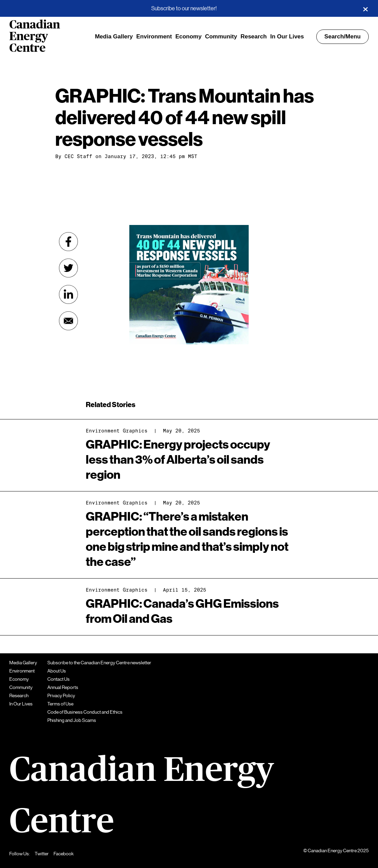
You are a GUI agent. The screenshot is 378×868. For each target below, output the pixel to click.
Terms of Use (60, 704)
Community (221, 37)
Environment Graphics (117, 431)
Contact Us (58, 679)
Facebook (64, 854)
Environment (154, 37)
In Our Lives (287, 37)
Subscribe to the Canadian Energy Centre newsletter (99, 663)
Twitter (42, 854)
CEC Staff (78, 156)
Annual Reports (63, 687)
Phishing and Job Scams (72, 720)
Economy (188, 37)
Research (254, 37)
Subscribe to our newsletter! (184, 9)
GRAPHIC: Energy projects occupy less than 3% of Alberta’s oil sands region (178, 460)
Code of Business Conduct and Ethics (85, 712)
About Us (57, 671)
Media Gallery (114, 37)
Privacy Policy (61, 695)
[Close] (365, 9)
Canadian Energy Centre (35, 37)
